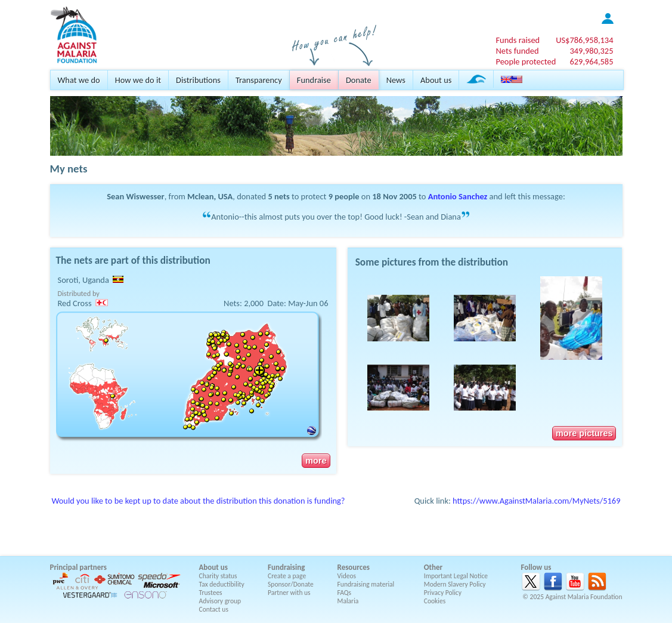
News (396, 80)
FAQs (345, 593)
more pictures (584, 433)
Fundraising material (366, 584)
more (316, 461)
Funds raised (518, 40)
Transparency (259, 80)
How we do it (138, 80)
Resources (354, 567)
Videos (347, 576)
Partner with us (289, 593)
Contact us (214, 609)
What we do (79, 80)
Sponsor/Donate (291, 584)
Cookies (435, 601)
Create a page (287, 576)
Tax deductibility (222, 584)
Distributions (198, 80)
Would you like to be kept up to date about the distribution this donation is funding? (199, 501)
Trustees (211, 593)
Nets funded (517, 51)
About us (436, 80)
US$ (584, 40)
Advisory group (220, 601)
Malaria (348, 601)
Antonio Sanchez (458, 196)
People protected (526, 61)
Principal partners (78, 567)
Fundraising (286, 567)
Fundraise (314, 80)
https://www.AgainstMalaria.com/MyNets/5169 (536, 501)
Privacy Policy (443, 593)
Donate (359, 80)
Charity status (218, 576)
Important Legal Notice (456, 576)
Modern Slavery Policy (455, 584)
